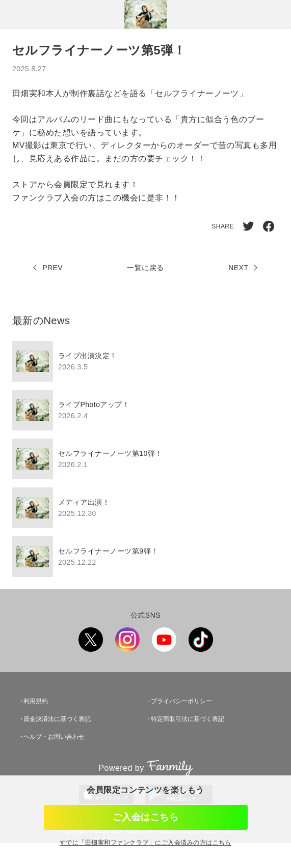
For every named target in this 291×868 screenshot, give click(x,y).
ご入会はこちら (146, 817)
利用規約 (36, 701)
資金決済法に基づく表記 (57, 719)
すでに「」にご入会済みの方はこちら (146, 843)
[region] (146, 459)
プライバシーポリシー (181, 701)
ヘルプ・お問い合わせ (54, 737)
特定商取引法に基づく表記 (188, 719)
